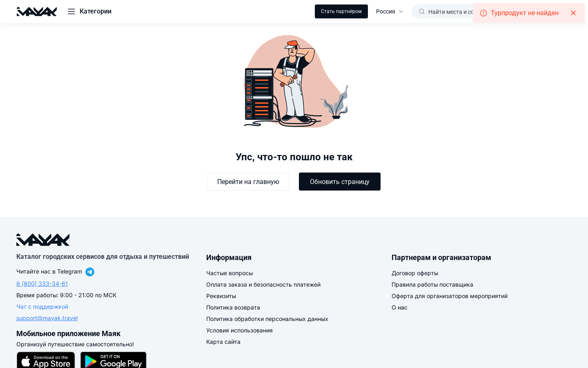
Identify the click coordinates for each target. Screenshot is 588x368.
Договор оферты (415, 273)
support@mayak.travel (47, 318)
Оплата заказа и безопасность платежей (263, 284)
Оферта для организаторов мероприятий (450, 296)
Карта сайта (223, 342)
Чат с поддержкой (42, 306)
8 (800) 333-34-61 (42, 284)
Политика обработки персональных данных (267, 319)
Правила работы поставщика (432, 284)
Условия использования (239, 330)
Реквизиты (221, 296)
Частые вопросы (229, 273)
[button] (89, 11)
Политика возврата (233, 307)
